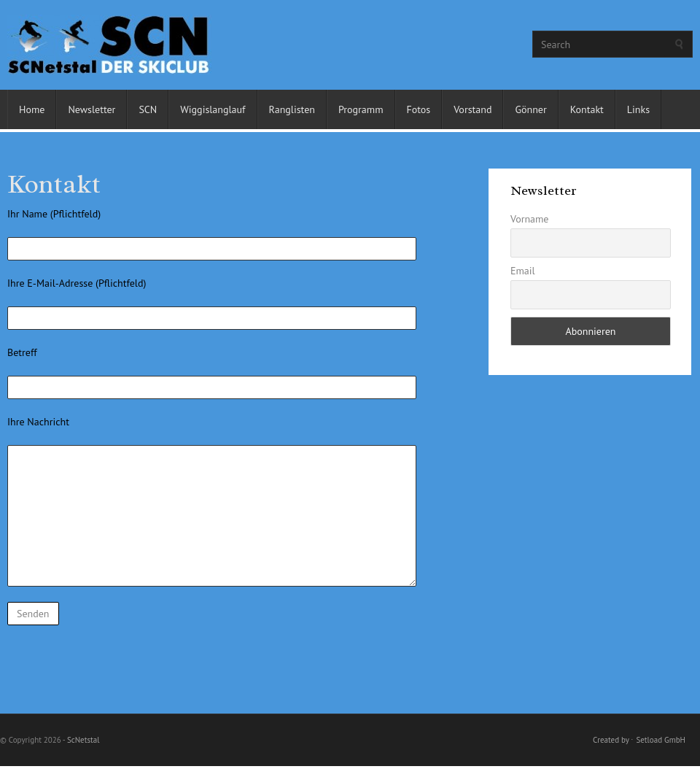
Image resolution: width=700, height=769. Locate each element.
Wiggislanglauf (213, 109)
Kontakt (587, 109)
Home (32, 109)
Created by (611, 740)
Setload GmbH (661, 740)
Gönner (530, 109)
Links (638, 109)
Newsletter (92, 109)
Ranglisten (292, 109)
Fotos (419, 109)
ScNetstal (83, 740)
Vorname (530, 219)
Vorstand (472, 109)
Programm (361, 109)
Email (523, 271)
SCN (148, 109)
